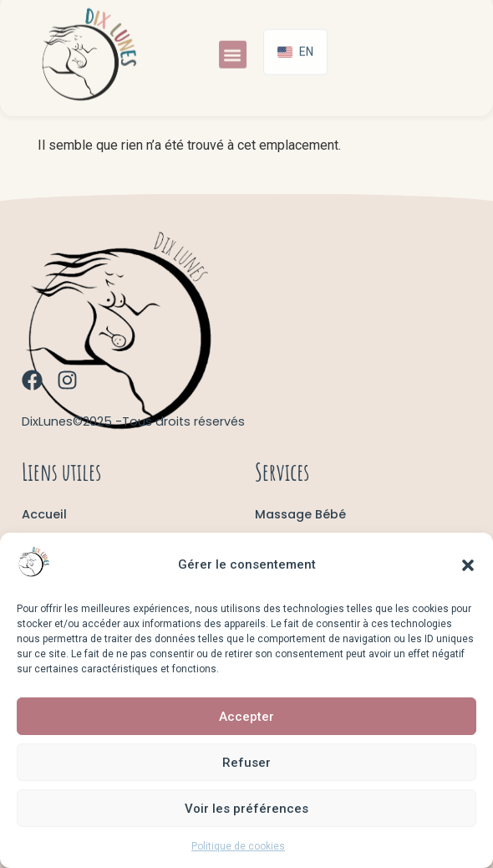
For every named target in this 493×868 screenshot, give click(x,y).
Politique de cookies (238, 846)
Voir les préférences (246, 809)
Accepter (246, 717)
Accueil (44, 514)
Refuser (246, 763)
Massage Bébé (300, 514)
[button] (468, 565)
